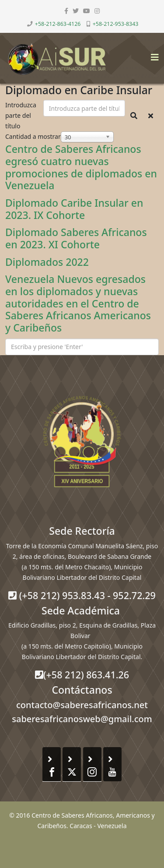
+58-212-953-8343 (116, 24)
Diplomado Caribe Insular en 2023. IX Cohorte (74, 209)
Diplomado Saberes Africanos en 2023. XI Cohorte (76, 238)
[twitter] (76, 11)
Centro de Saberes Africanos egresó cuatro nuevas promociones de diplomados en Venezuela (81, 167)
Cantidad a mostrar (33, 136)
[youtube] (87, 11)
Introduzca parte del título (21, 115)
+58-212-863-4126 (58, 24)
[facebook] (66, 11)
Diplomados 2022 (47, 262)
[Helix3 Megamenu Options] (153, 55)
